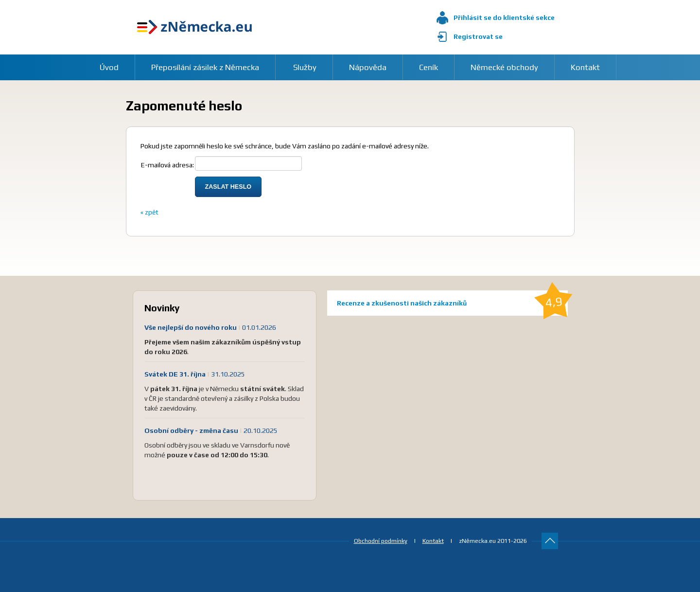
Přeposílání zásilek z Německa (205, 67)
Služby (305, 67)
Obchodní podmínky (381, 541)
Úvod (109, 67)
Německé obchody (504, 67)
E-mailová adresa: (167, 165)
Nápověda (368, 67)
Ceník (429, 67)
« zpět (149, 212)
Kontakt (585, 67)
